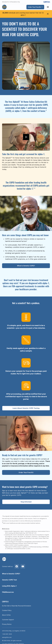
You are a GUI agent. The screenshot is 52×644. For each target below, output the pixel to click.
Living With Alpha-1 (9, 586)
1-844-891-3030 (7, 634)
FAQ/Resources (8, 592)
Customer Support (8, 620)
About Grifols (6, 615)
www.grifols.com (7, 637)
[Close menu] (48, 14)
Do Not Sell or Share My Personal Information (17, 606)
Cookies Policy (7, 610)
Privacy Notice (7, 624)
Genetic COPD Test (9, 580)
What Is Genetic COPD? (11, 574)
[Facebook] (17, 566)
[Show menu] (48, 7)
